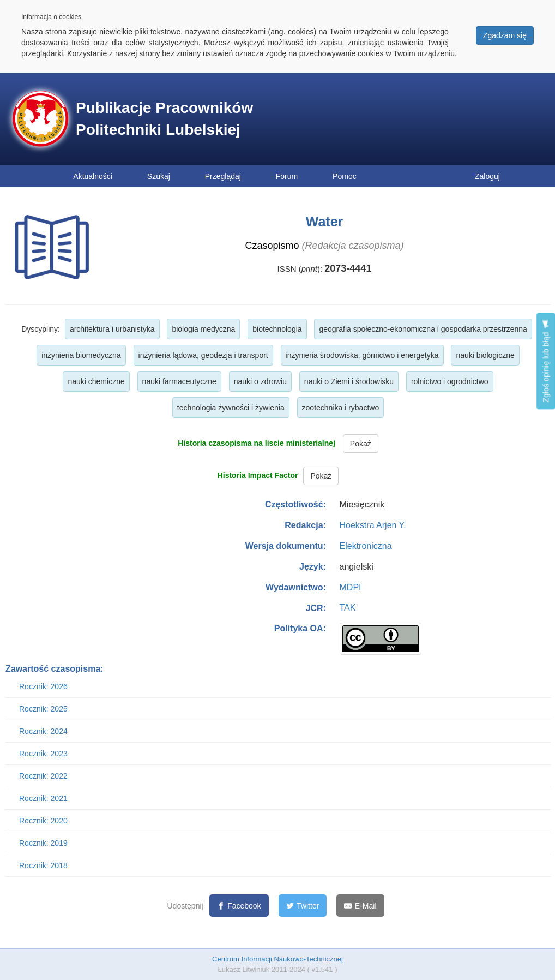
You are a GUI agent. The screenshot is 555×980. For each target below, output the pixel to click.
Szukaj (159, 176)
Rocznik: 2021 (43, 798)
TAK (348, 608)
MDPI (351, 587)
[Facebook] (239, 906)
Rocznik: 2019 (43, 843)
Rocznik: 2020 (43, 821)
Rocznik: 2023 (43, 754)
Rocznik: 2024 (43, 731)
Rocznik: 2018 (43, 865)
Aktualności (93, 176)
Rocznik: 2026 (43, 686)
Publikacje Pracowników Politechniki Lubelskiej (164, 119)
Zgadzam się (505, 35)
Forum (287, 176)
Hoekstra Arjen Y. (373, 525)
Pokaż (361, 444)
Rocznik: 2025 (43, 709)
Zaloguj (487, 176)
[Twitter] (303, 906)
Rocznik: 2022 (43, 776)
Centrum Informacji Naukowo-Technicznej (277, 959)
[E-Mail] (360, 906)
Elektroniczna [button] (366, 546)
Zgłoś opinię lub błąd (546, 361)
